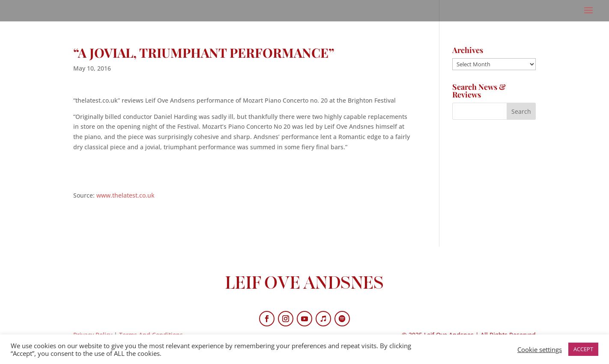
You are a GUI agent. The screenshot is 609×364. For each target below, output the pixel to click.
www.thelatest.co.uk (125, 195)
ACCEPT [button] (583, 349)
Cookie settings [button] (540, 349)
